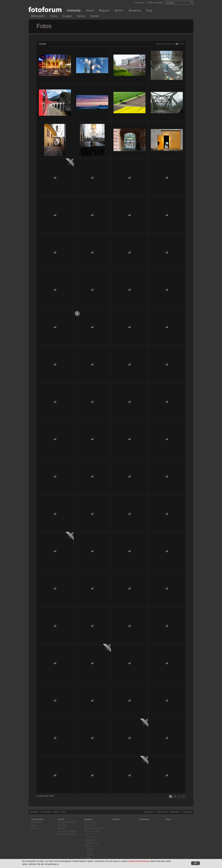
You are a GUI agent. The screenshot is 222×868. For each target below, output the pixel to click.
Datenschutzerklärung (138, 861)
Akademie (135, 11)
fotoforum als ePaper (93, 831)
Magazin (104, 11)
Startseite (34, 812)
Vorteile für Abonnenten (94, 828)
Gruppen (67, 17)
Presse (89, 852)
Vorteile (94, 17)
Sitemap (187, 812)
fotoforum (88, 846)
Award (90, 11)
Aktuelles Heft (90, 822)
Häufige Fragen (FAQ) (67, 834)
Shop (149, 11)
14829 (56, 812)
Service (81, 17)
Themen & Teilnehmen (67, 822)
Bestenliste (62, 828)
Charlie (42, 44)
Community (74, 11)
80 (177, 44)
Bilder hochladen (155, 3)
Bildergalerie (38, 17)
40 (173, 44)
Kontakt (90, 855)
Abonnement (89, 825)
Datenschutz (162, 812)
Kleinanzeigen (92, 843)
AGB (88, 858)
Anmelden (139, 3)
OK (195, 863)
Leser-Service (92, 837)
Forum (54, 17)
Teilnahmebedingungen (67, 831)
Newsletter (175, 812)
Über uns (90, 849)
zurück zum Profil (46, 796)
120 (182, 44)
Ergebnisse (62, 825)
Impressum (149, 812)
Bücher (119, 11)
